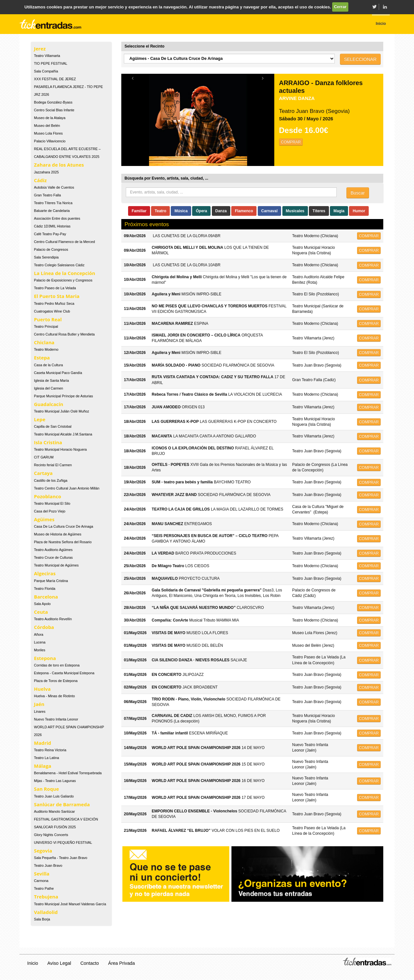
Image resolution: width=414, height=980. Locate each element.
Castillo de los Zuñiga (51, 480)
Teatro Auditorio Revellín (53, 619)
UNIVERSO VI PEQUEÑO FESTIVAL (63, 842)
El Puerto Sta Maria (57, 296)
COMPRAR (291, 142)
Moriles (40, 650)
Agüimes (44, 519)
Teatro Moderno (46, 349)
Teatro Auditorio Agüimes (53, 550)
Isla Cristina (48, 442)
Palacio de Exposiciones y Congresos (63, 280)
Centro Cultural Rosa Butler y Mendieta (64, 334)
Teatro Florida (45, 589)
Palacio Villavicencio (50, 141)
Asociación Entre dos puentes (57, 218)
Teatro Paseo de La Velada (55, 288)
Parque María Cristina (51, 581)
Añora (39, 634)
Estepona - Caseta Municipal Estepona (64, 673)
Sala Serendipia (46, 257)
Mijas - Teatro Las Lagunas (55, 781)
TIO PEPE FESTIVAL (51, 63)
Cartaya (43, 473)
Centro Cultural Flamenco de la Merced (64, 242)
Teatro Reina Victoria (50, 750)
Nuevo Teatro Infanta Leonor (56, 719)
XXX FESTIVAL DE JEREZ (55, 79)
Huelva (42, 689)
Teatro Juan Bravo (48, 865)
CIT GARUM (44, 457)
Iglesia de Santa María (51, 380)
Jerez (40, 49)
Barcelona (46, 597)
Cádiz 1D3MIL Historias (52, 226)
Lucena (40, 642)
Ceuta (41, 612)
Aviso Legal (59, 963)
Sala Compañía (46, 71)
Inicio (33, 963)
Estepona (45, 658)
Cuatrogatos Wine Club (52, 311)
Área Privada (121, 963)
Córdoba (44, 627)
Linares (40, 711)
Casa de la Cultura (48, 365)
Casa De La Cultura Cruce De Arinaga (64, 526)
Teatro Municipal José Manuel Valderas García (70, 904)
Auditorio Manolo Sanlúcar (54, 811)
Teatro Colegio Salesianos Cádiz (59, 265)
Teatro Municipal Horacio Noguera (60, 449)
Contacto (90, 963)
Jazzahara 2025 (46, 172)
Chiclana (44, 342)
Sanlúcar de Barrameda (62, 804)
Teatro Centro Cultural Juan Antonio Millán (67, 488)
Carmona (41, 881)
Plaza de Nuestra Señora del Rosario (63, 542)
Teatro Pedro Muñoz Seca (54, 303)
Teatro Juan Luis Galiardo (54, 796)
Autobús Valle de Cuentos (54, 187)
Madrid (43, 743)
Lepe (40, 419)
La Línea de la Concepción (65, 273)
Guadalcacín (49, 404)
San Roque (46, 789)
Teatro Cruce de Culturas (53, 557)
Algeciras (45, 573)
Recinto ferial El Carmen (53, 465)
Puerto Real (48, 319)
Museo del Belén (47, 126)
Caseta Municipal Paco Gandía (58, 373)
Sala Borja (42, 919)
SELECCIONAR (360, 59)
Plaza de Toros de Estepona (56, 681)
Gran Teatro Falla (47, 195)
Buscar (358, 193)
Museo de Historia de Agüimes (58, 534)
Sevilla (42, 874)
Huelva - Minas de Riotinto (54, 696)
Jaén (39, 704)
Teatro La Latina (46, 758)
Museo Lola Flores (48, 133)
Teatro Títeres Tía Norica (53, 203)
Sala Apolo (42, 604)
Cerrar (340, 7)
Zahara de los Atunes (59, 165)
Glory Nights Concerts (51, 835)
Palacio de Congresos (51, 249)
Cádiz (40, 180)
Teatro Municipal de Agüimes (56, 565)
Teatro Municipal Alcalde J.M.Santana (63, 434)
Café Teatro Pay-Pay (50, 234)
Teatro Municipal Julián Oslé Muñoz (61, 411)
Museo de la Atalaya (50, 118)
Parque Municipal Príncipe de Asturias (63, 396)
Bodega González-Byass (53, 102)
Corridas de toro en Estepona (57, 665)
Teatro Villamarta (47, 56)
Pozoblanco (48, 496)
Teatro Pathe (44, 888)
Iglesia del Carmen (49, 388)
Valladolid (46, 912)
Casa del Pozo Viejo (50, 511)
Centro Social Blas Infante (54, 110)
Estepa (42, 358)
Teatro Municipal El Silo (52, 503)
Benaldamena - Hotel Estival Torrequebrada (68, 773)
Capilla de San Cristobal (53, 426)
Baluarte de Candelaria (52, 211)
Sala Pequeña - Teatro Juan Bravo (61, 858)
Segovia (43, 851)
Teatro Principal (46, 326)
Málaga (43, 766)
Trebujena (46, 897)
